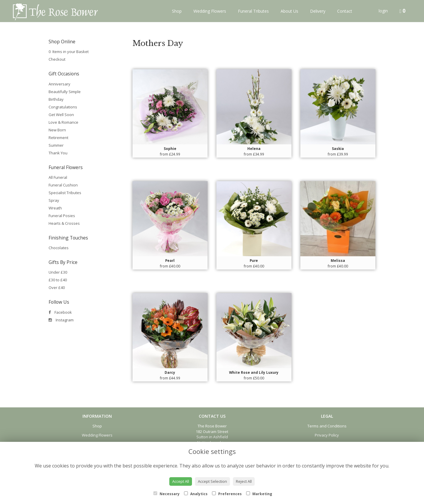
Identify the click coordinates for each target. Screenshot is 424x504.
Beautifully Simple (65, 92)
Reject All (244, 481)
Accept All (181, 481)
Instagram (61, 320)
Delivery (318, 11)
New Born (57, 130)
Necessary (167, 494)
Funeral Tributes (253, 11)
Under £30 (58, 272)
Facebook (60, 312)
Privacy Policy (327, 435)
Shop (177, 11)
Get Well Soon (61, 115)
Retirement (58, 138)
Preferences (227, 494)
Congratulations (63, 107)
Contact (345, 11)
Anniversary (59, 84)
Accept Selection (212, 481)
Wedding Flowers (210, 11)
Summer (56, 145)
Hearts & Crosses (64, 223)
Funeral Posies (62, 216)
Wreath (55, 208)
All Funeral (58, 177)
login (383, 11)
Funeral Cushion (63, 185)
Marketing (259, 494)
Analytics (196, 494)
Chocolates (59, 248)
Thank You (58, 153)
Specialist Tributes (65, 193)
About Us (289, 11)
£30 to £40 (58, 280)
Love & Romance (63, 122)
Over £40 (57, 287)
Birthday (56, 99)
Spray (54, 200)
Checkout (57, 59)
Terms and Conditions (327, 426)
